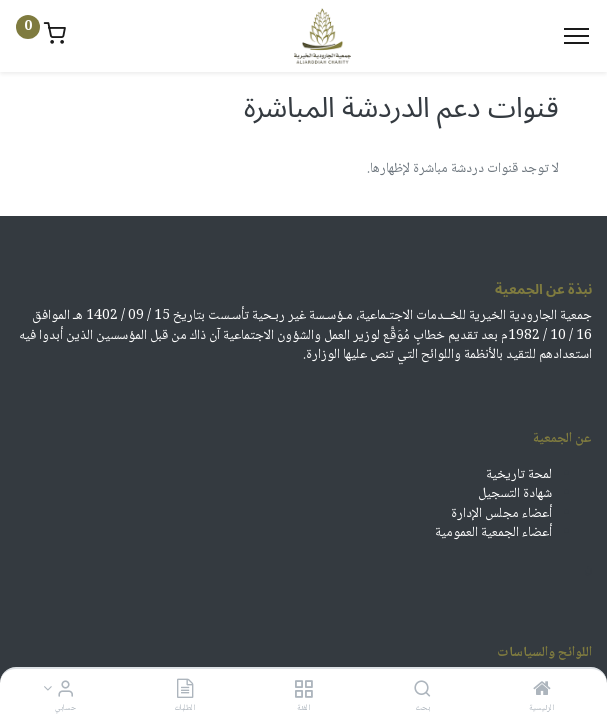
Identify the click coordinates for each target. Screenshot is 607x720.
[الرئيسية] (542, 692)
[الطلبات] (185, 692)
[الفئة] (303, 692)
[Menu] (576, 36)
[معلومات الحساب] (65, 692)
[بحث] (422, 692)
